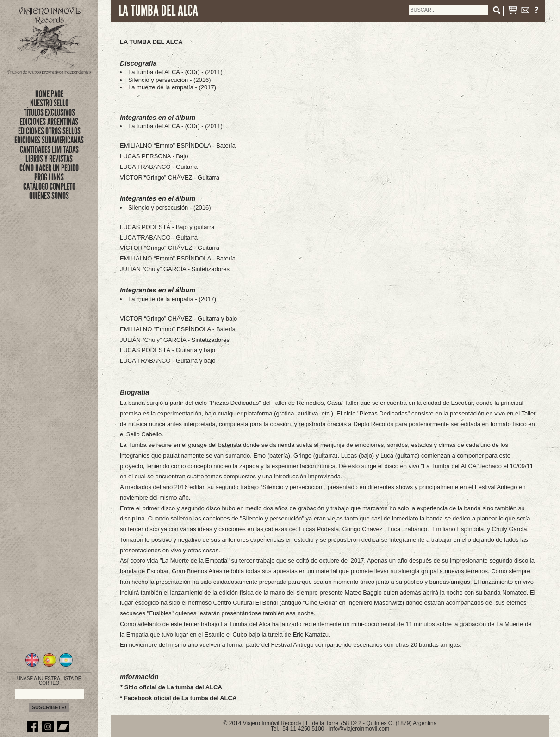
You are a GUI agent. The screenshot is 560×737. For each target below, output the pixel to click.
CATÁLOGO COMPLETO (49, 186)
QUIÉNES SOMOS (49, 196)
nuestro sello (49, 103)
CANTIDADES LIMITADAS (49, 149)
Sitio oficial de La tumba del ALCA (173, 687)
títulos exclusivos (49, 112)
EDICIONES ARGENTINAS (49, 122)
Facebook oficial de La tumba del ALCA (180, 698)
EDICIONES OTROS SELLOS (49, 131)
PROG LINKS (49, 177)
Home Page (49, 94)
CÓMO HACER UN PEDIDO (49, 168)
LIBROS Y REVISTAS (49, 159)
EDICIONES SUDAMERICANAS (49, 140)
